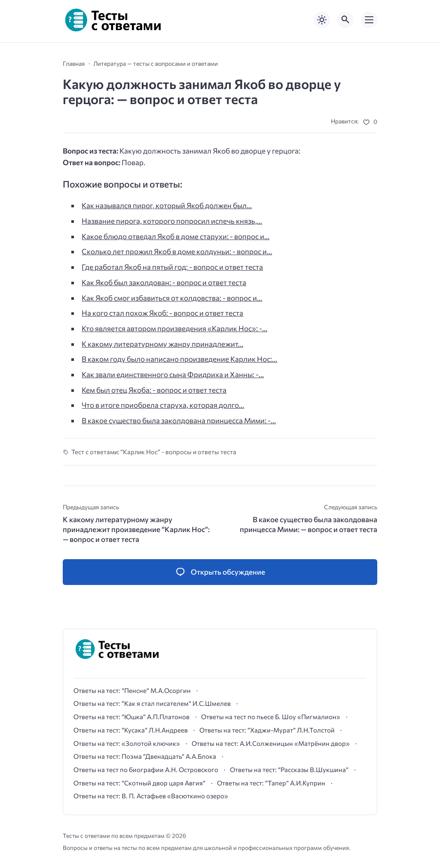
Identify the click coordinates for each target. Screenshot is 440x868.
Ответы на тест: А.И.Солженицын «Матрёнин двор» (271, 743)
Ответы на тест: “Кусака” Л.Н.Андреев (131, 730)
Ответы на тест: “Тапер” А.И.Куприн (271, 783)
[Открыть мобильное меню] (369, 20)
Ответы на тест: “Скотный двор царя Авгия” (139, 783)
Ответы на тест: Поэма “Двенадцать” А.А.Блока (145, 756)
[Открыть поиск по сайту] (345, 20)
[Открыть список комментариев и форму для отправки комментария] (220, 572)
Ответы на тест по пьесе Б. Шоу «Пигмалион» (271, 717)
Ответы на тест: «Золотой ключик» (127, 743)
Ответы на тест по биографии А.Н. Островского (146, 770)
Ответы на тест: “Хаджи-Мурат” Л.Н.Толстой (267, 730)
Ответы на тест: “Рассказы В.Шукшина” (289, 770)
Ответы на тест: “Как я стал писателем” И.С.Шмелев (152, 703)
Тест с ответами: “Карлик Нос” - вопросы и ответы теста (154, 452)
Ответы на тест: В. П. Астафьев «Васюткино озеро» (151, 796)
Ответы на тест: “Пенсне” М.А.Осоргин (132, 690)
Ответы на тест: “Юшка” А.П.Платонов (131, 717)
